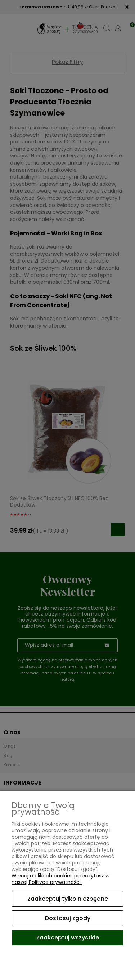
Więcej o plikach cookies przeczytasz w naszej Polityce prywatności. (60, 879)
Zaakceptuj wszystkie (68, 937)
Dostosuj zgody (68, 918)
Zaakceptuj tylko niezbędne (68, 899)
